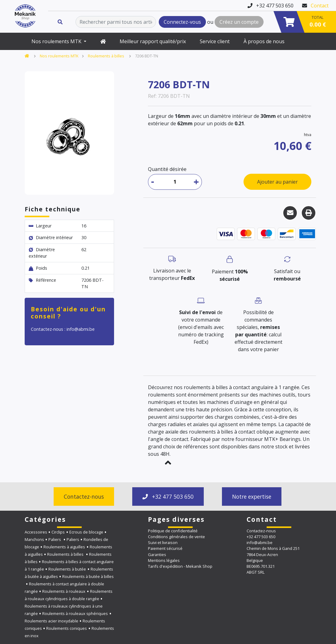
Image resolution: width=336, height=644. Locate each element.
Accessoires (36, 532)
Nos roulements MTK (57, 41)
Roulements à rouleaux (64, 591)
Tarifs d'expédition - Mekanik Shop (180, 566)
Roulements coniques (67, 628)
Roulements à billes (107, 56)
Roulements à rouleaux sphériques (75, 613)
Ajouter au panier (277, 182)
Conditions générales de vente (176, 537)
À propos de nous (264, 41)
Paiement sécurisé (165, 548)
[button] (168, 463)
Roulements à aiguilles (64, 547)
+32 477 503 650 (168, 497)
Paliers (55, 539)
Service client (215, 41)
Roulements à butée (67, 569)
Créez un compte (239, 22)
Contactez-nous (84, 497)
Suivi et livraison (163, 542)
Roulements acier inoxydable (51, 621)
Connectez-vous (182, 22)
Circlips (58, 532)
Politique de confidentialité (173, 531)
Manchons (34, 539)
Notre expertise (252, 497)
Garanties (157, 555)
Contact (320, 6)
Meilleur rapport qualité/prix (153, 41)
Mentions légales (164, 560)
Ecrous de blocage (86, 532)
